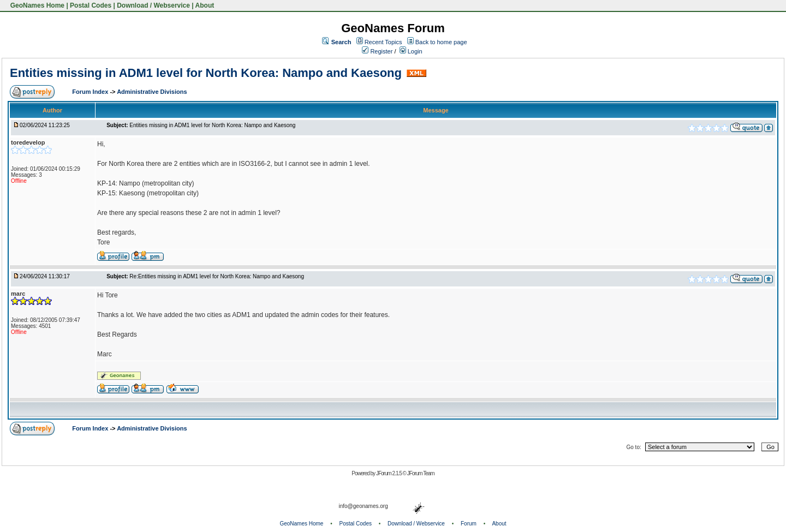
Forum (469, 524)
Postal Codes (91, 5)
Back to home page (441, 42)
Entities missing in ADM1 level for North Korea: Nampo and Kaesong (206, 73)
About (205, 5)
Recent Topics (383, 42)
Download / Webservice (153, 5)
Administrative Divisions (152, 92)
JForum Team (421, 473)
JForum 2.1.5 (389, 473)
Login (411, 51)
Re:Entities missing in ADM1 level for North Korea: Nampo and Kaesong (217, 276)
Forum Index (91, 92)
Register (377, 51)
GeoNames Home (36, 5)
